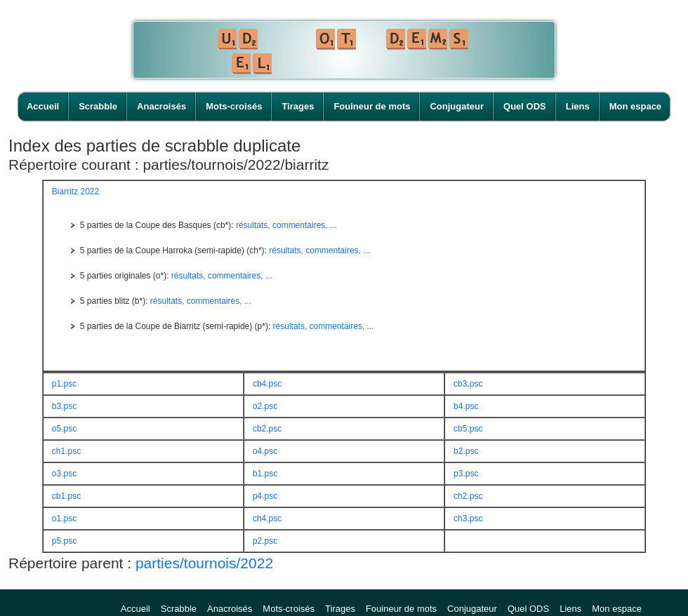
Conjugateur (457, 106)
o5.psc (64, 429)
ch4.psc (267, 518)
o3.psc (64, 474)
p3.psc (466, 474)
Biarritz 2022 (75, 192)
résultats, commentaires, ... (286, 225)
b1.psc (265, 474)
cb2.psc (267, 429)
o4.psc (265, 451)
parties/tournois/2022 (204, 563)
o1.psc (64, 518)
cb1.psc (66, 496)
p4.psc (265, 496)
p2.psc (265, 541)
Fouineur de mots (372, 106)
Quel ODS (525, 106)
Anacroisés (161, 106)
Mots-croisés (234, 106)
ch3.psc (468, 518)
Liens (578, 106)
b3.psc (64, 406)
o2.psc (265, 406)
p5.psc (64, 541)
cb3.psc (468, 384)
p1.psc (64, 384)
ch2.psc (468, 496)
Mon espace (635, 106)
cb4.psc (267, 384)
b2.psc (466, 451)
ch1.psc (66, 451)
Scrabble (98, 106)
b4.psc (466, 406)
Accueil (43, 106)
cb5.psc (468, 429)
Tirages (298, 106)
